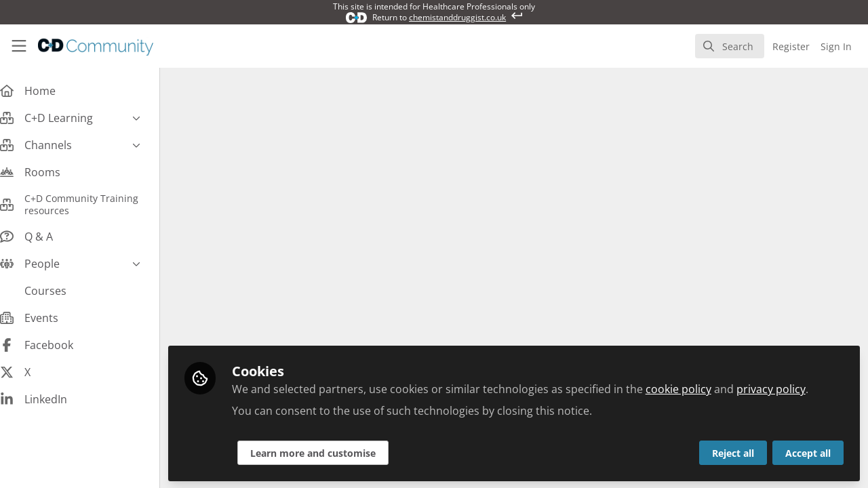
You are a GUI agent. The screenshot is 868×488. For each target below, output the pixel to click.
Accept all (808, 452)
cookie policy (692, 388)
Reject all (733, 452)
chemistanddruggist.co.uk (457, 17)
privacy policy (785, 388)
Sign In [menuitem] (836, 46)
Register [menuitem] (791, 46)
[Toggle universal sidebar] (19, 46)
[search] (730, 46)
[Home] (85, 46)
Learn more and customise (327, 452)
